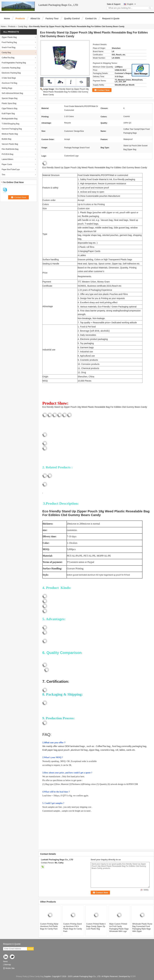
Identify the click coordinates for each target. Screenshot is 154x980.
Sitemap (7, 965)
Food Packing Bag (9, 42)
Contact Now (103, 90)
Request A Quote (111, 18)
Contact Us (91, 18)
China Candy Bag (36, 976)
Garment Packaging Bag (12, 129)
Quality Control (72, 18)
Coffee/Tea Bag (8, 58)
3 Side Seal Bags (9, 78)
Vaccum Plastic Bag (10, 144)
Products (20, 18)
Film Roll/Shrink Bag (10, 149)
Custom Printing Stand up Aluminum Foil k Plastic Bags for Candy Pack (72, 928)
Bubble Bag (6, 139)
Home (7, 18)
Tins (3, 175)
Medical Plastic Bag (10, 134)
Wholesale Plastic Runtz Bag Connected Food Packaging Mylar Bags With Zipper (142, 928)
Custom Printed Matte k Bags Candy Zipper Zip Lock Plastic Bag (96, 926)
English (131, 4)
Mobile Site (9, 968)
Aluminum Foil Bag (9, 83)
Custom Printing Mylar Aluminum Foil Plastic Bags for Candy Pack (49, 926)
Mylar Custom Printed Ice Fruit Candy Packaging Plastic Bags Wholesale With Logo (119, 928)
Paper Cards (7, 164)
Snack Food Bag (9, 47)
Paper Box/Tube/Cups (11, 169)
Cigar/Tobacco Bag (9, 108)
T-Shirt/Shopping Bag (10, 124)
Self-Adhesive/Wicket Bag (12, 93)
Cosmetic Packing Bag (11, 68)
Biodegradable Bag (10, 119)
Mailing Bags (7, 88)
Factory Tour (52, 18)
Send (30, 949)
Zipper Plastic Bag (9, 37)
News (5, 962)
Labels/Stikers (7, 159)
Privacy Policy (22, 976)
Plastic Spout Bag (9, 103)
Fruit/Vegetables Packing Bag (14, 63)
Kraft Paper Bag (8, 114)
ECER (133, 976)
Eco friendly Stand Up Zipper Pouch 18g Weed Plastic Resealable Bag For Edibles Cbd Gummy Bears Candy (66, 92)
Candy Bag (22, 27)
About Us (35, 18)
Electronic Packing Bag (11, 73)
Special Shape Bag (10, 98)
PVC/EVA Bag (7, 154)
